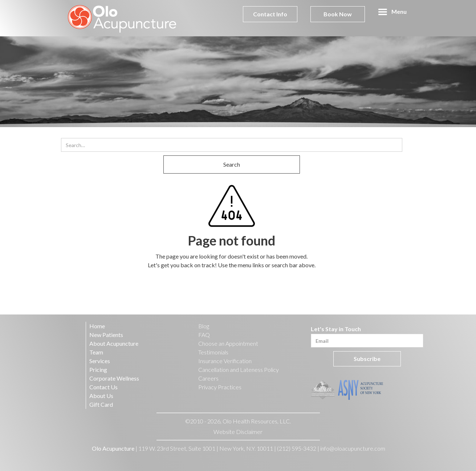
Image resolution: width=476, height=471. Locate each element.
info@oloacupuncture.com (353, 448)
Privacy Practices (220, 387)
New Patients (106, 335)
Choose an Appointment (228, 343)
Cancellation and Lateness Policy (239, 370)
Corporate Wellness (114, 378)
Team (96, 352)
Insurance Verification (225, 361)
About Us (101, 396)
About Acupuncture (114, 343)
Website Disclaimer (238, 432)
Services (100, 361)
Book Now (338, 14)
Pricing (98, 370)
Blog (204, 326)
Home (97, 326)
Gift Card (101, 404)
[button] (392, 12)
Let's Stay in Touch (336, 329)
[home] (122, 18)
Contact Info (270, 14)
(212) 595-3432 (297, 448)
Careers (208, 378)
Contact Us (103, 387)
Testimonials (213, 352)
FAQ (204, 335)
